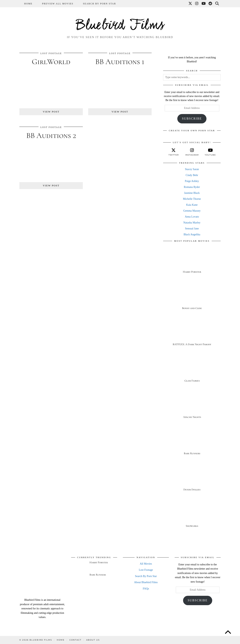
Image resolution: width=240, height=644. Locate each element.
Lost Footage (51, 53)
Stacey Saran (192, 169)
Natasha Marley (192, 223)
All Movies (146, 564)
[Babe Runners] (192, 443)
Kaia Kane (192, 205)
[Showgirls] (192, 515)
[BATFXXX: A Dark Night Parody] (192, 334)
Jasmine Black (192, 193)
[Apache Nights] (192, 406)
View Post (51, 112)
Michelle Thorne (192, 199)
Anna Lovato (192, 217)
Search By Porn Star (99, 4)
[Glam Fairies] (192, 370)
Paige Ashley (192, 181)
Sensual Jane (192, 229)
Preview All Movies (58, 4)
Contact (75, 640)
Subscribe (192, 119)
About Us (93, 640)
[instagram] (192, 152)
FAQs (146, 589)
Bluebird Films (120, 26)
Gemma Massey (192, 211)
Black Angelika (192, 234)
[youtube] (210, 152)
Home (28, 4)
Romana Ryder (192, 187)
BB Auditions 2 (51, 135)
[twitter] (173, 152)
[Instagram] (197, 4)
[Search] (217, 4)
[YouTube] (204, 4)
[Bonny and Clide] (192, 297)
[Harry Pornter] (192, 261)
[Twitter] (190, 4)
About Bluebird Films (146, 582)
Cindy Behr (192, 175)
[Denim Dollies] (192, 479)
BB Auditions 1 (120, 62)
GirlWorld (51, 62)
